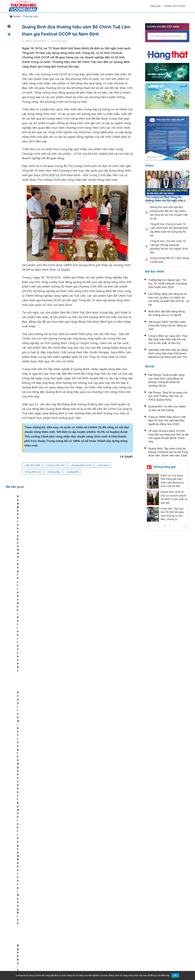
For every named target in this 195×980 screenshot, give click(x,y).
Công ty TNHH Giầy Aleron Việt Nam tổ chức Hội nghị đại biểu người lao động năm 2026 (167, 420)
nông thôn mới (33, 479)
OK (175, 975)
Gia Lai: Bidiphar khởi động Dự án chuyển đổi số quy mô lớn (97, 569)
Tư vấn (140, 921)
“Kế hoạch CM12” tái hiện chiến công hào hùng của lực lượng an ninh (168, 325)
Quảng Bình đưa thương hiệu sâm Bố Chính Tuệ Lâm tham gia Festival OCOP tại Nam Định (74, 34)
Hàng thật (156, 6)
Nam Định (104, 472)
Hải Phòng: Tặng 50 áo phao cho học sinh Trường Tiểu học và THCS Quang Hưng (168, 396)
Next (186, 525)
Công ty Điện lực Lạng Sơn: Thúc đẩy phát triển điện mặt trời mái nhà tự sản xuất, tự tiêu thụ (168, 339)
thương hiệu (54, 479)
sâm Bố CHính (33, 472)
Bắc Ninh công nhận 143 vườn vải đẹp (82, 880)
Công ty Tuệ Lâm (56, 472)
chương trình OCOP (82, 472)
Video (149, 165)
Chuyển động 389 (82, 921)
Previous (149, 525)
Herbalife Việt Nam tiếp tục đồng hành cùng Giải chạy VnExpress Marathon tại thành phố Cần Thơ (168, 353)
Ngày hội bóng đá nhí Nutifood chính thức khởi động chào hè (98, 707)
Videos (162, 921)
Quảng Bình (73, 479)
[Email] (23, 947)
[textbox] (167, 36)
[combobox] (167, 36)
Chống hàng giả (164, 467)
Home (15, 16)
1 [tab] (165, 526)
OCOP (130, 921)
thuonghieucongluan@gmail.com (77, 942)
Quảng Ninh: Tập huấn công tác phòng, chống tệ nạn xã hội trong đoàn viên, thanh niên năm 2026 (168, 452)
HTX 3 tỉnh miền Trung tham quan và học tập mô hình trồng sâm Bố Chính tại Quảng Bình (121, 534)
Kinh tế (45, 921)
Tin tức (33, 921)
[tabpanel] (30, 527)
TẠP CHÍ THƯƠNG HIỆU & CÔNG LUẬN (96, 970)
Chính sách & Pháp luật (109, 921)
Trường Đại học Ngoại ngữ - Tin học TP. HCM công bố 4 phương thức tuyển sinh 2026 (168, 283)
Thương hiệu (30, 16)
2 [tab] (170, 526)
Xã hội (150, 366)
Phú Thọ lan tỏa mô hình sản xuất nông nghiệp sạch (92, 811)
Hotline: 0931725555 (175, 6)
